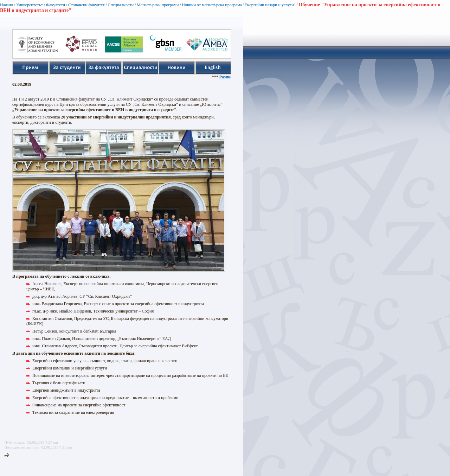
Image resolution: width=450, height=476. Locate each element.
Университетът (30, 5)
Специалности (121, 5)
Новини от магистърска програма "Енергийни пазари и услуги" (239, 5)
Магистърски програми (158, 5)
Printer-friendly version (8, 455)
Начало (7, 5)
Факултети (56, 5)
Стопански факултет (86, 5)
